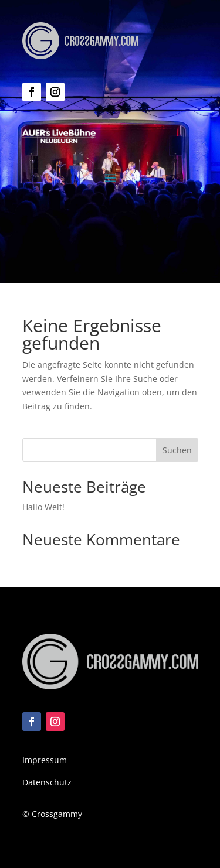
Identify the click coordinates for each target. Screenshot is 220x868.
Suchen (177, 450)
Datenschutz (47, 782)
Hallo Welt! (43, 507)
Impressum (45, 760)
